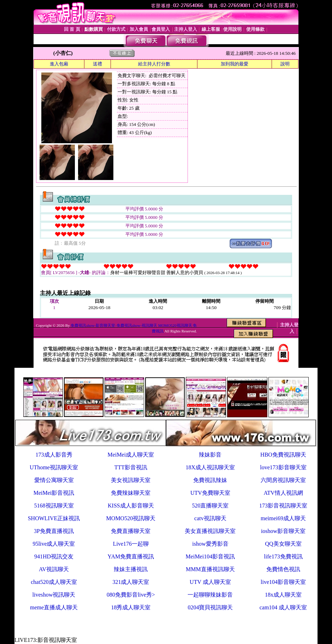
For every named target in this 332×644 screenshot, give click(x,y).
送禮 (97, 64)
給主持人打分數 (154, 64)
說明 (285, 64)
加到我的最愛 (235, 64)
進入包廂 (59, 64)
